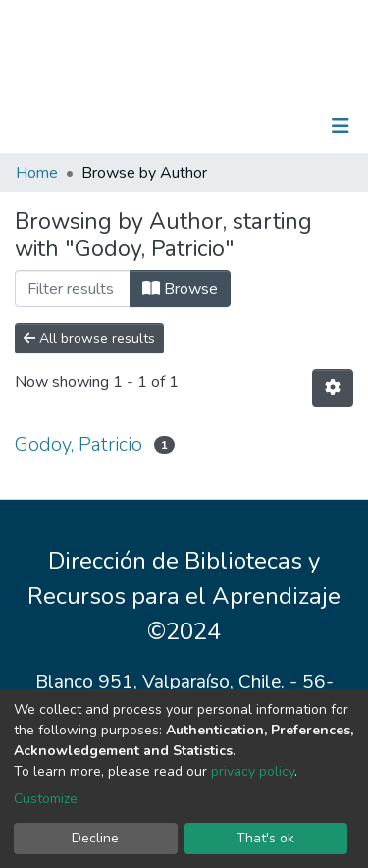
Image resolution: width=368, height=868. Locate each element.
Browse (180, 289)
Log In (279, 126)
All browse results (89, 338)
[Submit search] (239, 126)
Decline (95, 838)
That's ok (265, 838)
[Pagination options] (333, 388)
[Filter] (73, 289)
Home (37, 173)
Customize (46, 799)
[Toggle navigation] (341, 126)
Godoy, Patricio (79, 444)
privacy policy (253, 771)
